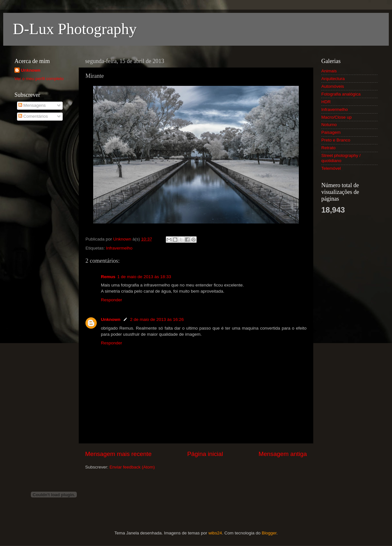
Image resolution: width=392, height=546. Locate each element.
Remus (108, 277)
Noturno (329, 125)
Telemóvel (331, 168)
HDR (326, 102)
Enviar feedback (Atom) (132, 467)
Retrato (328, 148)
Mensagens (32, 105)
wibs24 (215, 533)
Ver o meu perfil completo (39, 79)
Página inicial (205, 454)
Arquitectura (333, 79)
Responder (111, 300)
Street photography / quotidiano (341, 158)
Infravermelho (119, 248)
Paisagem (331, 132)
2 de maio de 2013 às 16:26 (157, 319)
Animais (329, 71)
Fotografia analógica (341, 94)
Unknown (111, 319)
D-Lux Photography (75, 29)
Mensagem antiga (283, 454)
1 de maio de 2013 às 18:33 (144, 277)
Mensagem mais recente (118, 454)
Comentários (33, 116)
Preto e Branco (336, 140)
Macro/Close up (337, 117)
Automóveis (333, 86)
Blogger (269, 533)
